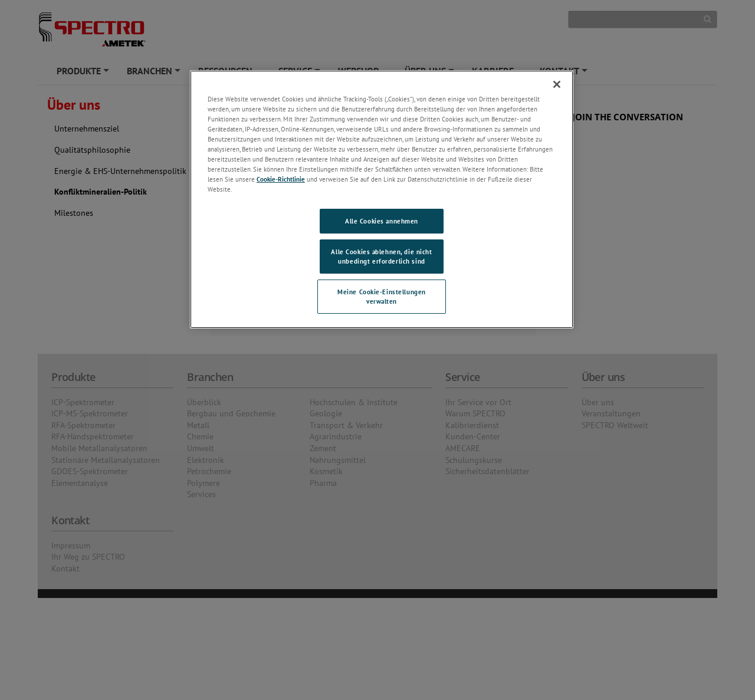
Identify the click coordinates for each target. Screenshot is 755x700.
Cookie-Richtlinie (281, 179)
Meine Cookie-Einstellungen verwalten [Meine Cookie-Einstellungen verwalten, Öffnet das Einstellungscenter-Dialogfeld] (382, 296)
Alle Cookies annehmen (382, 221)
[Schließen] (557, 84)
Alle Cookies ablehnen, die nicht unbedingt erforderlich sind (381, 256)
